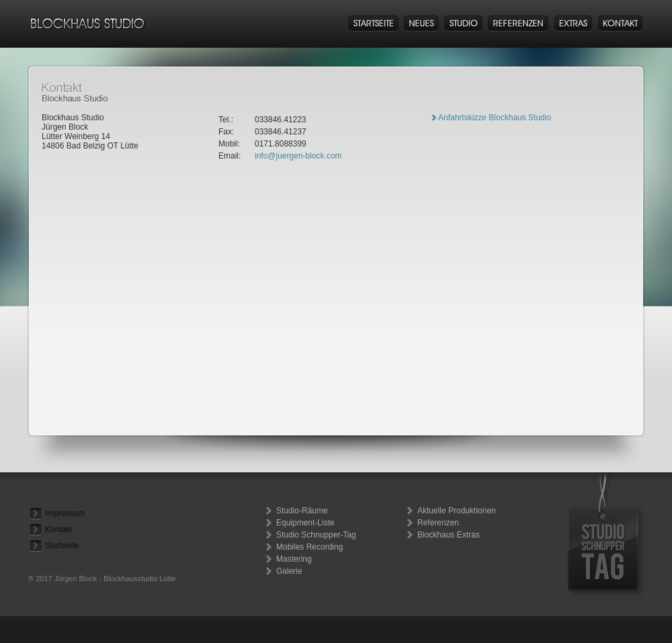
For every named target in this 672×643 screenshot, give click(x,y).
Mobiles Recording (309, 547)
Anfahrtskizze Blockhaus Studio (495, 118)
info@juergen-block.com (298, 156)
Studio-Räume (302, 511)
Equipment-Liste (305, 523)
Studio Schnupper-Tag (316, 535)
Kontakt (59, 529)
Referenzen (438, 523)
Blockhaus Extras (449, 535)
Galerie (289, 571)
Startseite (62, 546)
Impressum (65, 513)
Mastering (294, 559)
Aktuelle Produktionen (457, 511)
